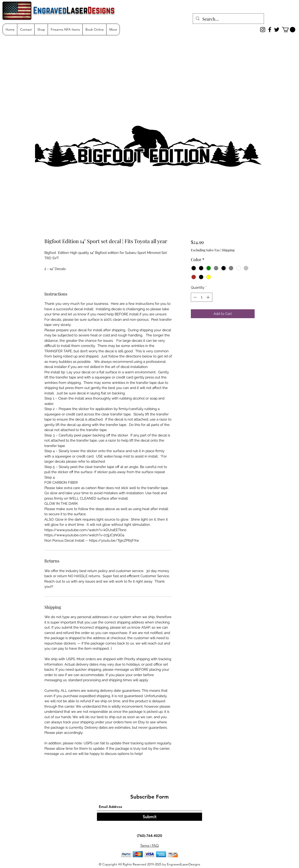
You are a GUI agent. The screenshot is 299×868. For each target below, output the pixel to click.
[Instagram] (263, 30)
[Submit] (149, 817)
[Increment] (208, 297)
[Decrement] (195, 297)
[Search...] (228, 19)
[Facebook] (270, 30)
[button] (289, 30)
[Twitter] (277, 30)
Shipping (228, 250)
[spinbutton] (201, 297)
